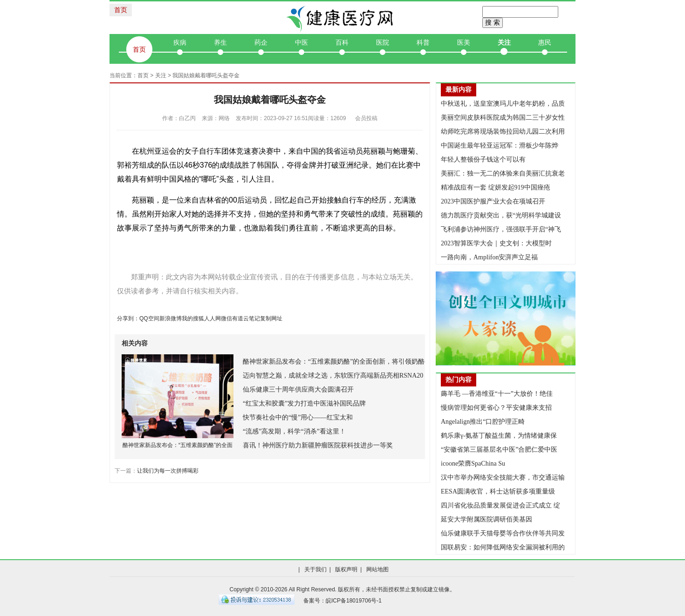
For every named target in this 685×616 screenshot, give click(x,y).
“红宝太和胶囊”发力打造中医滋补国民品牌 (304, 403)
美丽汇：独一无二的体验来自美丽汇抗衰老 (503, 173)
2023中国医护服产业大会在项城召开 (493, 201)
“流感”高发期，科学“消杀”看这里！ (294, 431)
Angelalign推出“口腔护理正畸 (483, 422)
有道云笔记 (246, 318)
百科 (342, 42)
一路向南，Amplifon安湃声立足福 (489, 257)
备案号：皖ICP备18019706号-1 (342, 601)
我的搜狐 (193, 318)
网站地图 (377, 569)
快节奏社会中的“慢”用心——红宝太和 (298, 417)
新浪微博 (171, 318)
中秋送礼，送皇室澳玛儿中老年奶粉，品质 (503, 104)
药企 (261, 42)
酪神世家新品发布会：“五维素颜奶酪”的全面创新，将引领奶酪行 (337, 362)
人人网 (212, 318)
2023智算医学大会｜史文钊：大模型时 (496, 243)
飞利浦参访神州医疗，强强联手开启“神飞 (501, 229)
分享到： (128, 318)
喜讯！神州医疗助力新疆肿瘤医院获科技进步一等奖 (318, 445)
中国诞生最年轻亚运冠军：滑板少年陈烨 (500, 146)
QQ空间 (149, 318)
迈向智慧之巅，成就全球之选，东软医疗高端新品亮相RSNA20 (333, 376)
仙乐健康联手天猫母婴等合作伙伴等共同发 (503, 533)
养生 (220, 42)
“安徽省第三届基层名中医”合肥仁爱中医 (499, 450)
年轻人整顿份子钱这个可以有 (483, 159)
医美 (464, 42)
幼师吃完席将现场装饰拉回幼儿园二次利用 (503, 132)
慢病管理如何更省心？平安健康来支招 (496, 408)
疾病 (180, 42)
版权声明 (346, 569)
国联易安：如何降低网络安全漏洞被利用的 (503, 547)
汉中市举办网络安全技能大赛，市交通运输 (503, 477)
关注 (504, 42)
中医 (301, 42)
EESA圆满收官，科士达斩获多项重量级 (498, 491)
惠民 (545, 42)
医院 (383, 42)
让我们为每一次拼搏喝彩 (168, 471)
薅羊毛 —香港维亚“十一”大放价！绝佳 (497, 394)
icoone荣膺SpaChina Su (473, 464)
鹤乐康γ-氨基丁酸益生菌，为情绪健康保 (499, 436)
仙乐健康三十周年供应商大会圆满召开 (298, 389)
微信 (226, 318)
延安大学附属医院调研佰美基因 (486, 519)
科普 (423, 42)
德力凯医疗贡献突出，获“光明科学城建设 (501, 215)
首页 (121, 10)
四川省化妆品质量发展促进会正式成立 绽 (500, 505)
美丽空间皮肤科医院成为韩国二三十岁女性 (503, 118)
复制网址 (271, 318)
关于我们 (315, 569)
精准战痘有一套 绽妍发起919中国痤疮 (496, 187)
